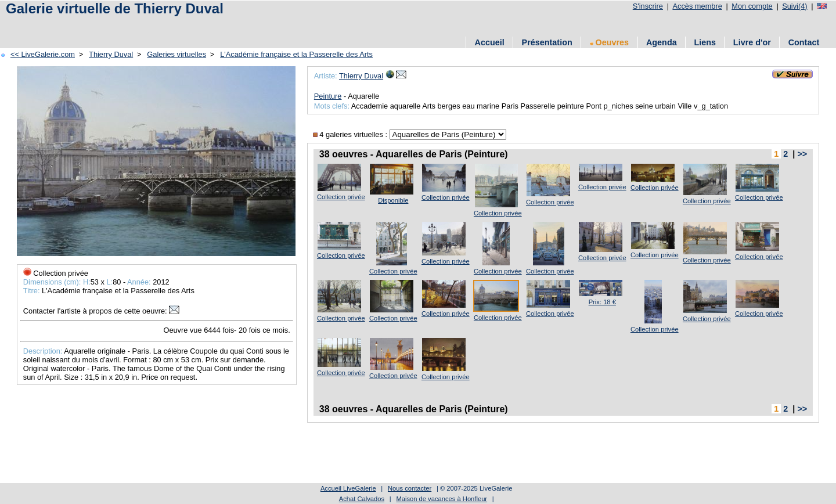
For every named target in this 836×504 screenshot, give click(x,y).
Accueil (490, 42)
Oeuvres (610, 42)
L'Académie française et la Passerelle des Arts (296, 54)
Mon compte (752, 6)
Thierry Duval (111, 54)
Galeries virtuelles (176, 54)
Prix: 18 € (602, 302)
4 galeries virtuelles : (351, 134)
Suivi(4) (794, 6)
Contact (804, 42)
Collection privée (341, 197)
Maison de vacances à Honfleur (442, 499)
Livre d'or (752, 42)
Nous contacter (410, 488)
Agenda (662, 42)
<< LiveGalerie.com (43, 54)
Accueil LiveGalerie (348, 488)
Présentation (547, 42)
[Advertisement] (214, 25)
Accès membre (697, 6)
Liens (705, 42)
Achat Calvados (362, 499)
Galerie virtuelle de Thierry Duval (115, 8)
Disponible (393, 200)
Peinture (328, 96)
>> (802, 154)
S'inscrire (648, 6)
